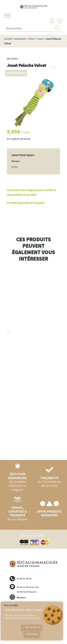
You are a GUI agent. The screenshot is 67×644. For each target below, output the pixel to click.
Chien (32, 39)
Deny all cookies (11, 605)
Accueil (8, 39)
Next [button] (60, 362)
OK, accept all (32, 627)
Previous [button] (7, 359)
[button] (53, 67)
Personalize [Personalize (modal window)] (32, 634)
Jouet (40, 39)
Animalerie (20, 39)
